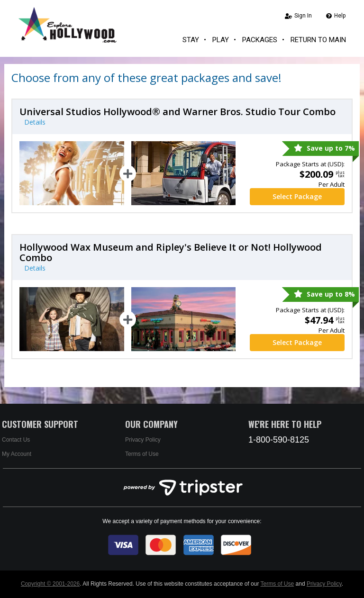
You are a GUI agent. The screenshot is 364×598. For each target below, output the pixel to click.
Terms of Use (142, 454)
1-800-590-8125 (279, 440)
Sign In (298, 16)
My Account (17, 454)
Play (221, 40)
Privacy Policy (143, 440)
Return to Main (318, 40)
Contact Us (16, 440)
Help (336, 16)
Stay (191, 40)
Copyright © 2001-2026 (50, 584)
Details (35, 122)
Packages (260, 40)
